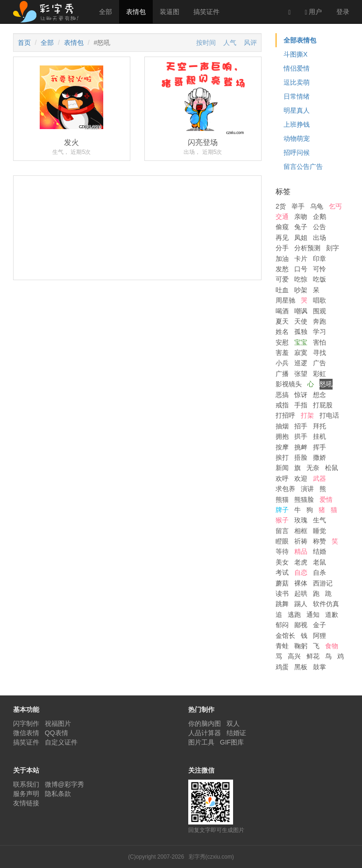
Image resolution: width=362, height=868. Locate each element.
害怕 (319, 342)
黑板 (301, 667)
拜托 (319, 426)
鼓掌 (319, 667)
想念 (319, 395)
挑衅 (301, 447)
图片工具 (201, 742)
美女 (282, 562)
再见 (282, 238)
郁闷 (282, 625)
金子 (319, 625)
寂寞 (301, 353)
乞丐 (335, 206)
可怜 (319, 269)
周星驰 (285, 300)
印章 (319, 259)
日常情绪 (297, 96)
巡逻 (301, 363)
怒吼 (326, 384)
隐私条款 (58, 794)
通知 (313, 615)
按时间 (206, 43)
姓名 (282, 332)
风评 (250, 43)
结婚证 (236, 733)
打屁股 (323, 405)
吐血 (282, 290)
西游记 (323, 583)
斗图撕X (295, 54)
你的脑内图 (205, 723)
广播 (282, 374)
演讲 (307, 489)
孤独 (301, 332)
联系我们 (26, 784)
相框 (301, 531)
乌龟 (317, 206)
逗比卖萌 (297, 82)
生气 (319, 520)
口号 (301, 269)
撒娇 (319, 457)
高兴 (294, 656)
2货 (281, 206)
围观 (319, 311)
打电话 (329, 415)
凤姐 (301, 238)
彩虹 (319, 374)
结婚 (319, 551)
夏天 (282, 321)
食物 (332, 646)
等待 (282, 551)
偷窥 (282, 227)
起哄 (301, 593)
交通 (282, 217)
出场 (319, 238)
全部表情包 (300, 40)
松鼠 (332, 468)
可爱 (282, 279)
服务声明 (26, 794)
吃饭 (319, 279)
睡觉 (319, 531)
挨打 (282, 457)
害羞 (282, 353)
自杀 (319, 572)
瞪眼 (282, 541)
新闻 (282, 468)
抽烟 (282, 426)
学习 (319, 332)
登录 (343, 12)
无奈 (313, 468)
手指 (301, 405)
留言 (282, 531)
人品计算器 (205, 733)
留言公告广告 (303, 166)
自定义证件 (61, 742)
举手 (298, 206)
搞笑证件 (206, 12)
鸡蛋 (282, 667)
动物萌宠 (297, 138)
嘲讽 (301, 311)
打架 (307, 415)
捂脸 (301, 457)
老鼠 (319, 562)
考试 (282, 572)
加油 (282, 259)
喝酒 (282, 311)
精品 (301, 551)
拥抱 (282, 436)
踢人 (301, 604)
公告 (319, 227)
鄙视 (301, 625)
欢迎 (301, 478)
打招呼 (285, 415)
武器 (319, 478)
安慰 (282, 342)
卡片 (301, 259)
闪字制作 (26, 723)
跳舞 (282, 604)
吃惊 (301, 279)
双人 (233, 723)
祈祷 (301, 541)
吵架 (301, 290)
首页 (24, 43)
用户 (313, 12)
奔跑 (319, 321)
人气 (230, 43)
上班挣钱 (297, 124)
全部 (106, 12)
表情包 (136, 12)
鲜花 (313, 656)
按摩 (282, 447)
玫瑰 (301, 520)
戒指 (282, 405)
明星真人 (297, 110)
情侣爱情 (297, 68)
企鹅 (319, 217)
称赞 (319, 541)
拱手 (301, 436)
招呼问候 (297, 152)
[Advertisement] (138, 263)
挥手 (319, 447)
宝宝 (301, 342)
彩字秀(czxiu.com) (211, 857)
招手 (301, 426)
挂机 (319, 436)
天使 (301, 321)
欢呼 (282, 478)
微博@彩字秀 (64, 784)
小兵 (282, 363)
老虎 (301, 562)
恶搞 (282, 395)
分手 (282, 248)
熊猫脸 (304, 499)
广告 (319, 363)
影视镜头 (289, 384)
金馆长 (285, 636)
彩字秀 (49, 12)
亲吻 (301, 217)
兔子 (301, 227)
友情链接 (26, 803)
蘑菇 (282, 583)
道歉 (332, 615)
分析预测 (307, 248)
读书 (282, 593)
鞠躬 (301, 646)
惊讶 (301, 395)
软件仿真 (326, 604)
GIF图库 (232, 742)
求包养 (285, 489)
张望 (301, 374)
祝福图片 (58, 723)
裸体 (301, 583)
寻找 (319, 353)
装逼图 (170, 12)
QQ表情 (57, 733)
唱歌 (319, 300)
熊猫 (282, 499)
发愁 (282, 269)
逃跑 (294, 615)
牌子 (282, 510)
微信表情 (26, 733)
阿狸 (319, 636)
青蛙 (282, 646)
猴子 (282, 520)
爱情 (326, 499)
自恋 (301, 572)
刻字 (333, 248)
